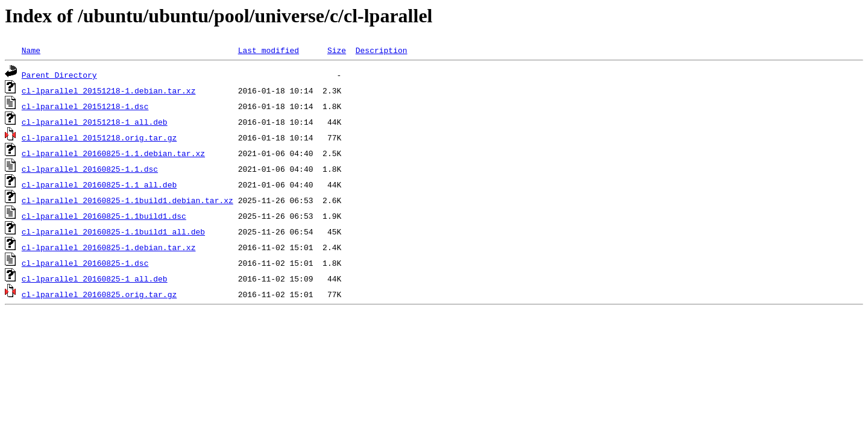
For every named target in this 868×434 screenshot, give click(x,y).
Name (31, 50)
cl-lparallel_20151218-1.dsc (85, 106)
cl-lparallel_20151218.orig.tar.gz (99, 137)
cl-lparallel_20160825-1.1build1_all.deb (113, 231)
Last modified (269, 50)
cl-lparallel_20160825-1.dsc (85, 263)
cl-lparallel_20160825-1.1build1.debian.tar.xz (127, 200)
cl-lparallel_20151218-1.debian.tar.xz (109, 90)
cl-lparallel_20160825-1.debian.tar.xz (109, 247)
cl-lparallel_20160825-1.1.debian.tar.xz (113, 153)
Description (382, 50)
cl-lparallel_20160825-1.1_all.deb (99, 184)
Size (337, 50)
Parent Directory (59, 75)
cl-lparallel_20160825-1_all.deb (95, 278)
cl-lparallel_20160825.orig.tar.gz (99, 294)
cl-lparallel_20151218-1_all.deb (95, 122)
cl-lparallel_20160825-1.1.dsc (90, 169)
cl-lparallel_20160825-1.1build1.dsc (104, 216)
